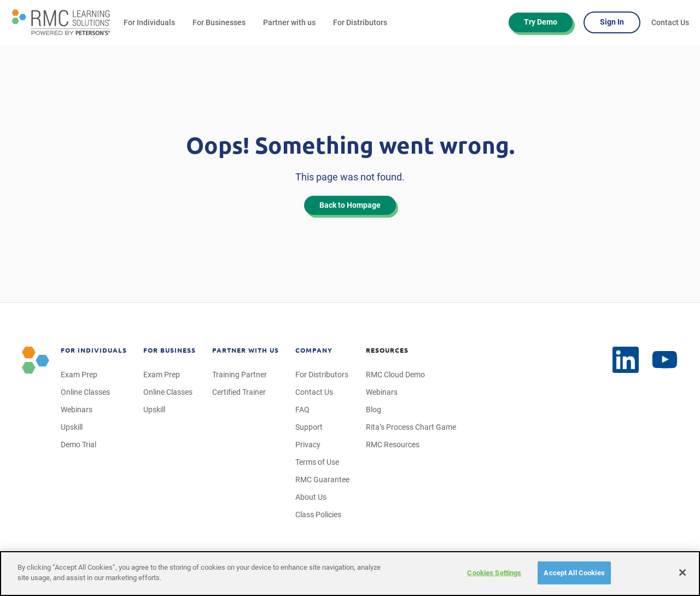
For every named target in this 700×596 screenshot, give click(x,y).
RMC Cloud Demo (395, 375)
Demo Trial (78, 445)
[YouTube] (626, 360)
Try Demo (541, 22)
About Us (311, 497)
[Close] (682, 572)
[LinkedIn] (665, 360)
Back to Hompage (350, 205)
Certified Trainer (239, 392)
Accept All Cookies (574, 573)
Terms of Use (317, 462)
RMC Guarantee (322, 480)
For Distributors (360, 22)
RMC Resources (393, 445)
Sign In (612, 22)
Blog (374, 410)
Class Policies (318, 515)
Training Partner (240, 375)
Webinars (77, 410)
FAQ (302, 410)
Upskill (72, 427)
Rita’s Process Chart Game (411, 427)
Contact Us (670, 22)
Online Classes (85, 392)
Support (309, 427)
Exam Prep (79, 375)
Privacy (308, 445)
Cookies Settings (494, 573)
